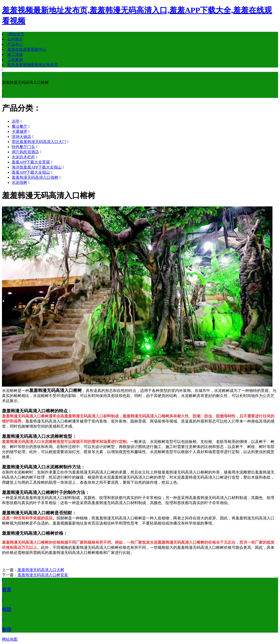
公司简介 (15, 39)
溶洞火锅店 (21, 137)
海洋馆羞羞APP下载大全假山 (37, 167)
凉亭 (16, 121)
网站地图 (10, 639)
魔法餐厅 (19, 126)
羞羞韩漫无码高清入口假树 (35, 177)
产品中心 (15, 44)
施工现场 (15, 55)
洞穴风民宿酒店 (25, 152)
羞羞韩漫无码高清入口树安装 (43, 575)
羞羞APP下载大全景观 (31, 162)
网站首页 (16, 34)
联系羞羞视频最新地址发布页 (33, 65)
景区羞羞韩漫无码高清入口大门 (39, 142)
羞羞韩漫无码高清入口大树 (41, 570)
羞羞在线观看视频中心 (27, 49)
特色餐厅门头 (23, 147)
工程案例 (15, 60)
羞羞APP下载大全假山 (31, 172)
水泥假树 (19, 182)
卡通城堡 (19, 131)
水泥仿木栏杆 (23, 157)
